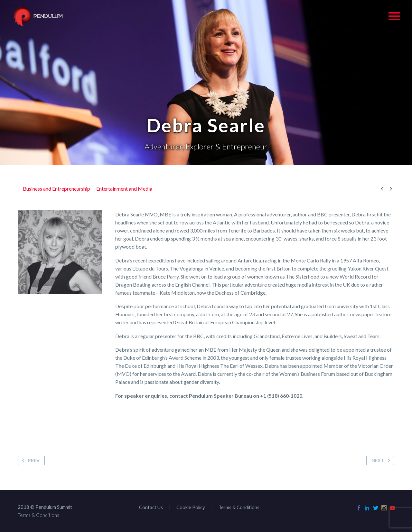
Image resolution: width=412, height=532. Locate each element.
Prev (29, 461)
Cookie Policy (191, 507)
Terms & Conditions (239, 507)
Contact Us (151, 507)
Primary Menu (394, 16)
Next (382, 461)
